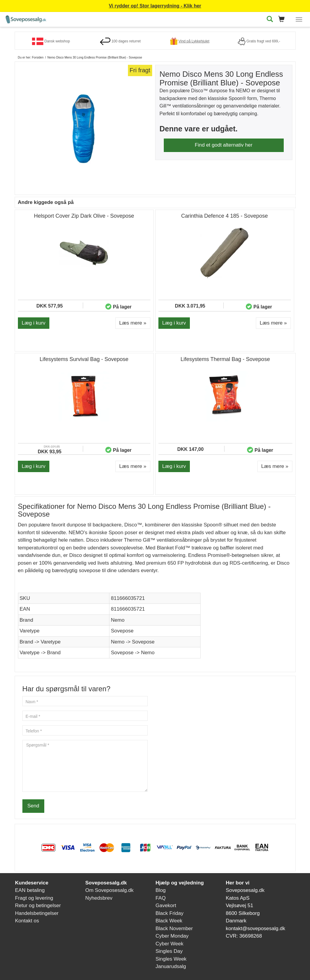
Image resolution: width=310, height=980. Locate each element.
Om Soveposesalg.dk (109, 890)
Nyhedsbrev (99, 898)
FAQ (161, 898)
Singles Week (171, 959)
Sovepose (122, 631)
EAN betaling (30, 890)
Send (33, 806)
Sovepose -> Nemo (133, 653)
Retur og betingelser (38, 905)
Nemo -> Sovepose (133, 642)
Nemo (118, 620)
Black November (174, 928)
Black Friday (169, 913)
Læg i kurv (34, 323)
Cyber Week (169, 944)
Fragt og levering (34, 898)
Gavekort (166, 905)
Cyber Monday (172, 936)
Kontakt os (27, 921)
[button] (283, 20)
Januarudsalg (171, 966)
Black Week (169, 921)
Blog (161, 890)
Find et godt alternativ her (224, 145)
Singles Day (169, 951)
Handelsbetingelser (37, 913)
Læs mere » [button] (133, 323)
